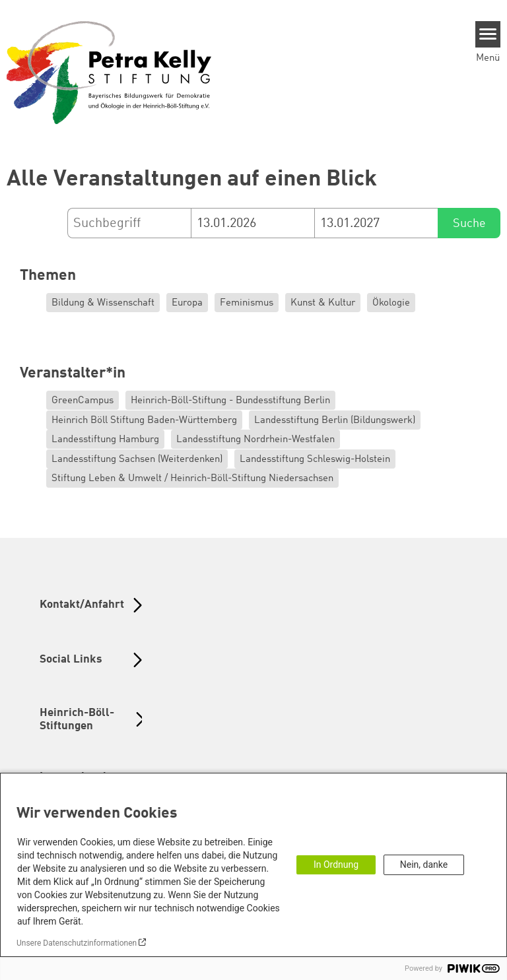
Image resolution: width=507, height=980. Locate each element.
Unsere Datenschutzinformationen (77, 943)
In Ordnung (336, 865)
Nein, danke (424, 865)
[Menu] (488, 34)
